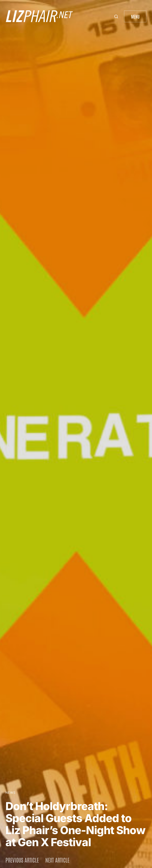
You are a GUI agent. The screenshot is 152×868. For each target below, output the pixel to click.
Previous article (22, 860)
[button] (117, 16)
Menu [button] (135, 16)
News (11, 793)
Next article (57, 860)
